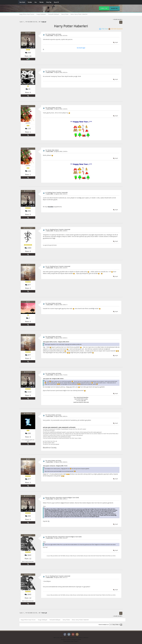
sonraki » (120, 19)
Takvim (41, 2)
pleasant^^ (29, 535)
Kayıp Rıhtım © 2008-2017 (82, 638)
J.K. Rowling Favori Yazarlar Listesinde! (56, 192)
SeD (29, 265)
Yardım (30, 2)
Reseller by (64, 639)
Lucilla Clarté (29, 191)
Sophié (29, 33)
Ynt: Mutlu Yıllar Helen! (52, 150)
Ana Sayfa (22, 2)
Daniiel (69, 639)
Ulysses (29, 70)
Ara (36, 2)
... (25, 22)
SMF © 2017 (63, 638)
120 (29, 22)
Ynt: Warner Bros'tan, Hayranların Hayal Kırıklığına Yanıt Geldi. (64, 537)
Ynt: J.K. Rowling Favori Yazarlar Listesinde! (58, 229)
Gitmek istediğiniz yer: (104, 625)
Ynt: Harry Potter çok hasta (53, 34)
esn (29, 302)
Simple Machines (71, 638)
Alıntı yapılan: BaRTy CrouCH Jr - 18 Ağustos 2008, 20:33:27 (56, 342)
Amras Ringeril (29, 228)
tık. (49, 521)
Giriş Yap (49, 2)
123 (36, 22)
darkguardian (29, 413)
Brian (80, 639)
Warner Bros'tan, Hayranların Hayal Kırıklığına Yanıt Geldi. (62, 498)
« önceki (115, 19)
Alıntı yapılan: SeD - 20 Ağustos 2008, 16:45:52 (53, 379)
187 (40, 22)
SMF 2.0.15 (56, 638)
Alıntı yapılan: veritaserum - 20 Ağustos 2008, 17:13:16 (55, 466)
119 (26, 22)
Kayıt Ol (56, 2)
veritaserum (29, 372)
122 (34, 22)
